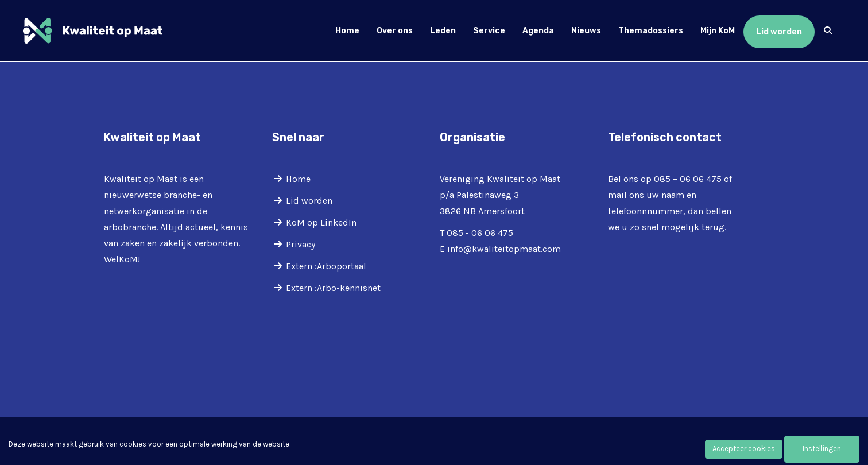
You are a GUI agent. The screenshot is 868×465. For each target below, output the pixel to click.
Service (489, 31)
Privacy (301, 244)
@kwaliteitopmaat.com (504, 249)
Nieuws (586, 31)
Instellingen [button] (822, 449)
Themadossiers (651, 31)
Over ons (395, 31)
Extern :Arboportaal (326, 266)
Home (347, 31)
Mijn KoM (718, 31)
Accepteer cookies (744, 449)
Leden (443, 31)
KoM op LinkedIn (321, 222)
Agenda (538, 31)
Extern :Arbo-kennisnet (333, 288)
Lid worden (779, 32)
